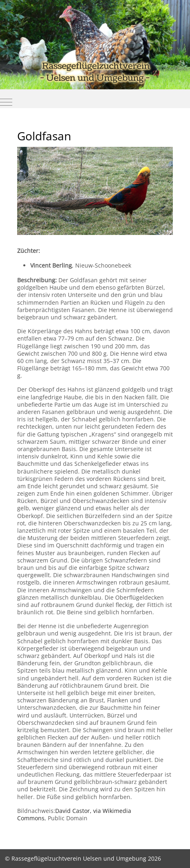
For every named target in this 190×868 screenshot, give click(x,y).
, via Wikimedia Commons (74, 814)
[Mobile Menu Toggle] (6, 102)
